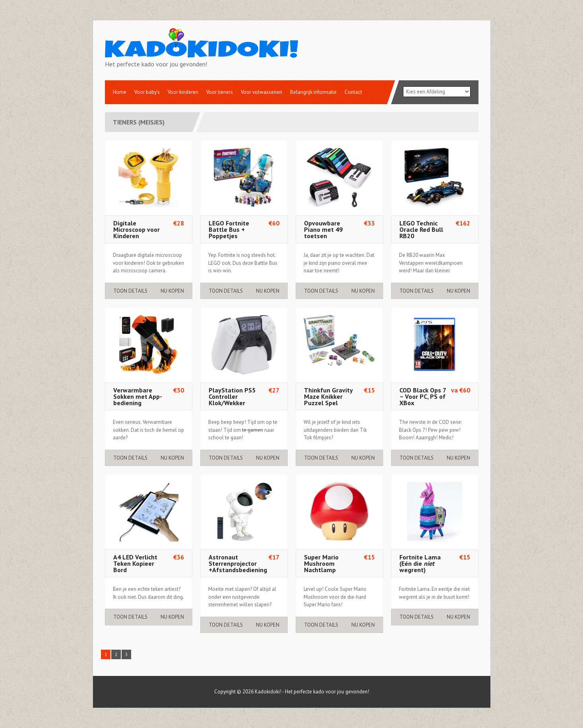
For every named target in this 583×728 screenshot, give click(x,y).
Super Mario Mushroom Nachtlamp (321, 563)
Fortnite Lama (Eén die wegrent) (420, 563)
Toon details (130, 291)
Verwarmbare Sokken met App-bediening (138, 396)
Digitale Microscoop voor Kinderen (137, 229)
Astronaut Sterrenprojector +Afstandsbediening (238, 563)
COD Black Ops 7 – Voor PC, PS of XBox (423, 396)
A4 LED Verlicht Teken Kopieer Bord (135, 563)
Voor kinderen (183, 92)
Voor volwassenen (261, 92)
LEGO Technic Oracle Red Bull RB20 (421, 229)
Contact (353, 92)
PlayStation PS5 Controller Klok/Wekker (232, 396)
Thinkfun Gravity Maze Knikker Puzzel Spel (328, 396)
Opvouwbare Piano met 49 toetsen (323, 229)
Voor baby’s (147, 92)
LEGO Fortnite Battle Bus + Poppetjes (229, 229)
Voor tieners (220, 92)
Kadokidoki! (268, 692)
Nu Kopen (172, 291)
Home (120, 92)
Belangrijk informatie (313, 92)
